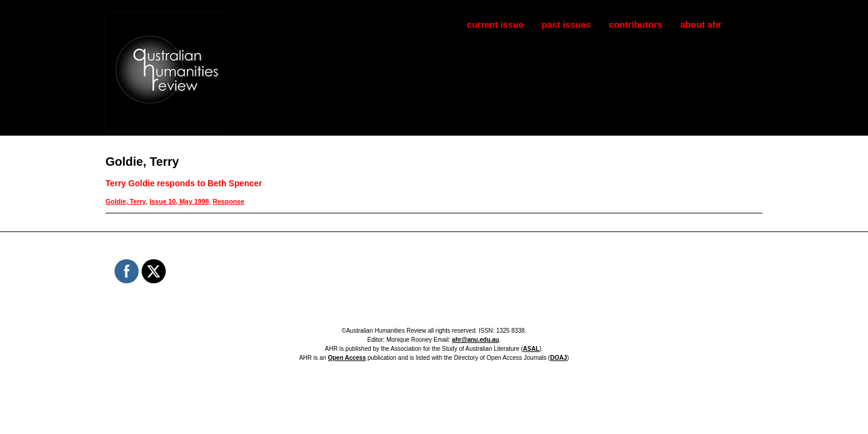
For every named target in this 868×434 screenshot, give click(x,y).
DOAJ (559, 358)
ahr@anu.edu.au (476, 340)
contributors (635, 24)
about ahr (701, 24)
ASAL (531, 349)
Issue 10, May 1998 (179, 201)
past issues (567, 24)
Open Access (347, 358)
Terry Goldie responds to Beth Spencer (184, 183)
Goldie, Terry (126, 201)
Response (229, 201)
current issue (495, 24)
